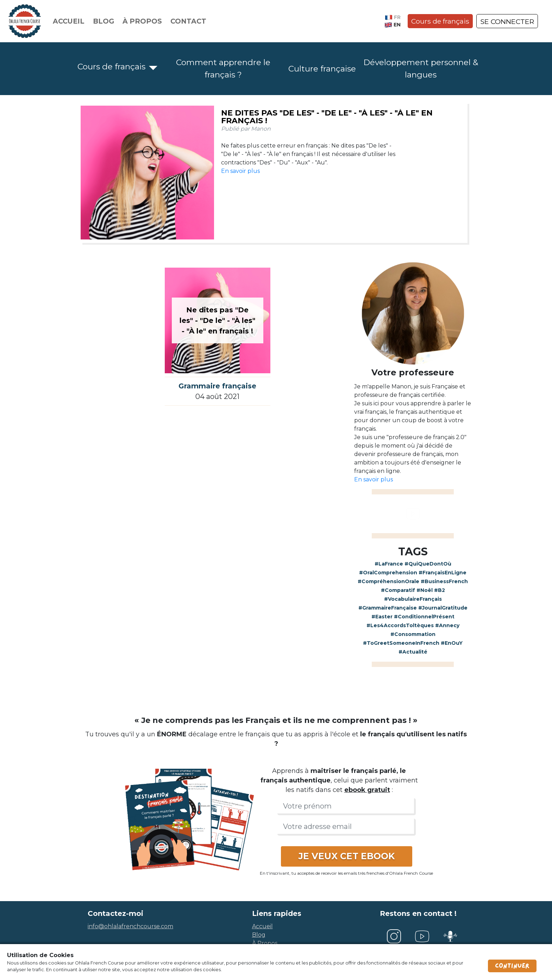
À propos (142, 21)
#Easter (382, 617)
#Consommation (413, 634)
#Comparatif (398, 590)
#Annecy (447, 625)
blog (259, 935)
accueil (262, 926)
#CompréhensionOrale (388, 581)
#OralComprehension (388, 573)
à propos (265, 943)
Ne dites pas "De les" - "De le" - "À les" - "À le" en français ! (327, 117)
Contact (188, 21)
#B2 (440, 590)
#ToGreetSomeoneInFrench (401, 643)
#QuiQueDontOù (428, 564)
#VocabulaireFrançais (413, 599)
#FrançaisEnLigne (443, 573)
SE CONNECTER (507, 21)
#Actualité (413, 652)
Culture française (322, 69)
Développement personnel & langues (421, 68)
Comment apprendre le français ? (223, 68)
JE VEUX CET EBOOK (347, 856)
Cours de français (440, 21)
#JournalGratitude (443, 608)
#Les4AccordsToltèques (400, 625)
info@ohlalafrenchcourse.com (130, 926)
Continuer (512, 966)
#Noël (425, 590)
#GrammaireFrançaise (388, 608)
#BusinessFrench (444, 581)
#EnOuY (452, 643)
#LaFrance (389, 564)
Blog (103, 21)
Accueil (69, 21)
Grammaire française (217, 386)
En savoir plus (240, 171)
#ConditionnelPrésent (424, 617)
